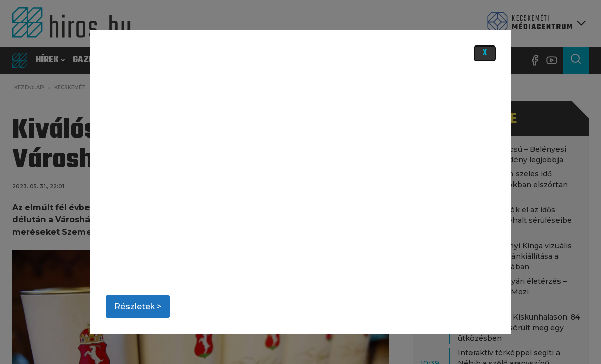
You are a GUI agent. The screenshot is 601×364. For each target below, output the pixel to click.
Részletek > (138, 307)
